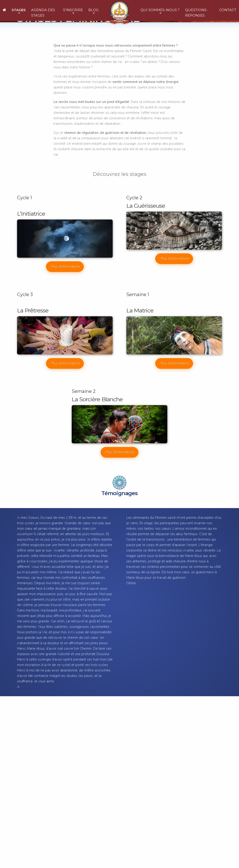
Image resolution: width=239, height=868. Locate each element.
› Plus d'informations (65, 267)
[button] (19, 10)
